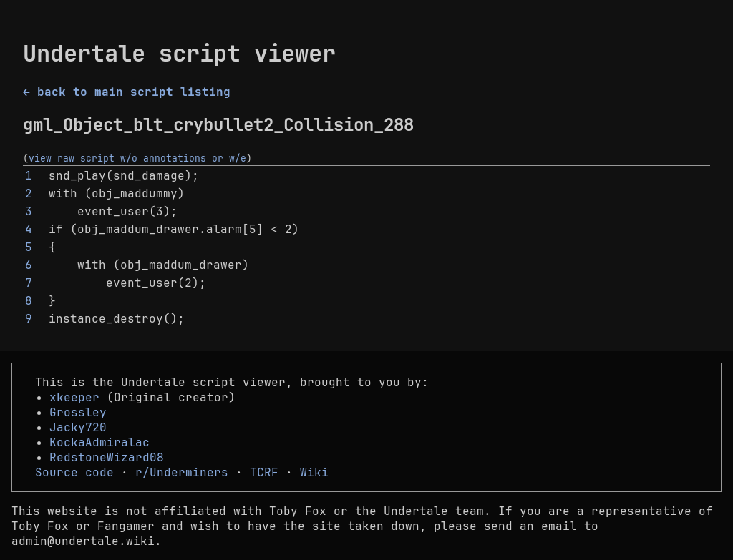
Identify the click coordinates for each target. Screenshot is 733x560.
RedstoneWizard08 (107, 457)
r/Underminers (182, 472)
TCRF (264, 472)
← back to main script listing (127, 92)
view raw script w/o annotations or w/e (137, 158)
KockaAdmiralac (99, 442)
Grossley (78, 412)
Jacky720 (78, 427)
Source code (74, 472)
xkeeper (74, 397)
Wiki (314, 472)
